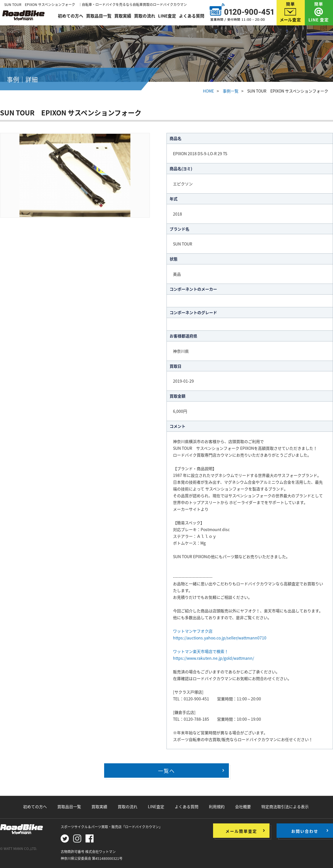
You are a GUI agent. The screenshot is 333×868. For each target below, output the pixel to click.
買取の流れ (145, 15)
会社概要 (243, 806)
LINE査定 (167, 15)
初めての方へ (71, 15)
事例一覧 (231, 91)
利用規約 (217, 806)
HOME (208, 91)
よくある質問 (192, 15)
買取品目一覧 (99, 15)
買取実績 (123, 15)
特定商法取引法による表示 (285, 806)
